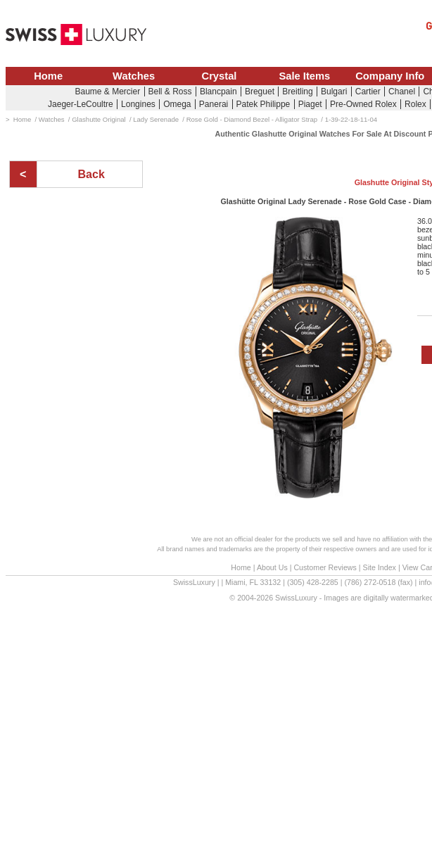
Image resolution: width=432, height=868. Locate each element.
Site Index (380, 567)
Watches (134, 76)
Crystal (220, 76)
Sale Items (304, 76)
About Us (272, 567)
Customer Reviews (325, 567)
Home (48, 76)
